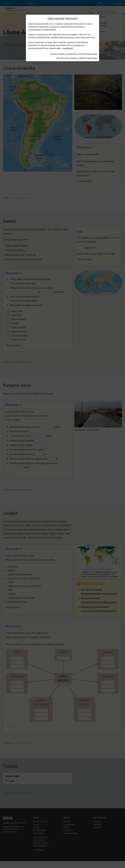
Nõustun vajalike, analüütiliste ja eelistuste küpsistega (74, 54)
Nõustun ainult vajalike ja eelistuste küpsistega (77, 58)
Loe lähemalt (68, 48)
